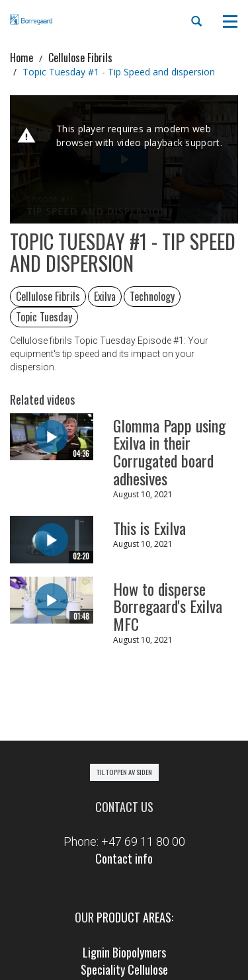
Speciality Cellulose (124, 969)
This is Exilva (149, 528)
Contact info (124, 858)
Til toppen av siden (124, 772)
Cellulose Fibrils (80, 58)
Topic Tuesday (44, 317)
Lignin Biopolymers (124, 952)
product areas (134, 917)
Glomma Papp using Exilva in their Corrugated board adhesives (169, 452)
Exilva (105, 296)
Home (21, 58)
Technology (152, 296)
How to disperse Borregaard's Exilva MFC (168, 606)
